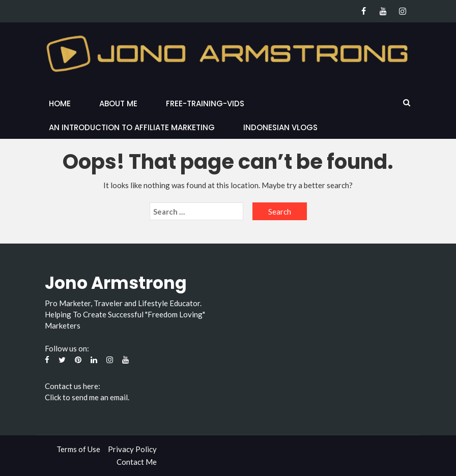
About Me (118, 103)
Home (60, 103)
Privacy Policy (132, 449)
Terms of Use (78, 449)
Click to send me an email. (87, 397)
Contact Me (137, 462)
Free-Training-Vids (205, 103)
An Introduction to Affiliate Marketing (132, 127)
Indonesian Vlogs (280, 127)
